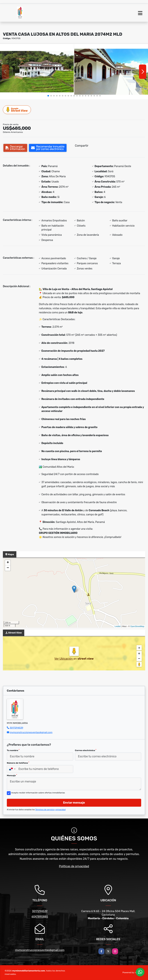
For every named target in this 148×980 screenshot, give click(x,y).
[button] (48, 96)
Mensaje (12, 775)
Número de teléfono (18, 763)
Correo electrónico (86, 750)
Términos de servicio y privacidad (50, 810)
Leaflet (118, 626)
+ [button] (8, 563)
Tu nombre (13, 750)
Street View (17, 110)
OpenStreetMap (137, 626)
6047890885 (40, 917)
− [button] (8, 568)
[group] (37, 72)
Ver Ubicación (64, 659)
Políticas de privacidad (74, 866)
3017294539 (16, 728)
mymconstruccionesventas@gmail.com (31, 732)
